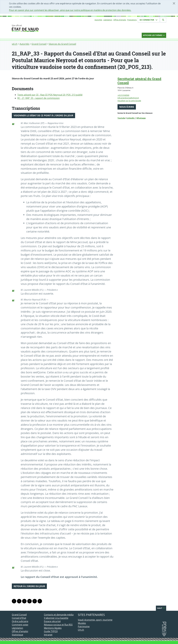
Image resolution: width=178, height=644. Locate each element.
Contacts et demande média (59, 615)
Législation (108, 20)
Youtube (121, 118)
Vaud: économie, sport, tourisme (95, 620)
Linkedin (131, 118)
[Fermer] (174, 3)
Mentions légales (53, 628)
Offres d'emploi (120, 20)
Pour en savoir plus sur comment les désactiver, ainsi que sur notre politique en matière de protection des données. (70, 10)
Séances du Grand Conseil (62, 44)
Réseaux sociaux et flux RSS (58, 625)
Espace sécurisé (52, 621)
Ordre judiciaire (20, 621)
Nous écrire (127, 107)
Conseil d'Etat (19, 618)
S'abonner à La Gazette (56, 618)
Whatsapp (141, 118)
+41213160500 (123, 95)
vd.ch (15, 44)
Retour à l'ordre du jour (29, 586)
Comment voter (20, 625)
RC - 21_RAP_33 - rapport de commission (39, 98)
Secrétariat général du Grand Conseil (139, 81)
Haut (161, 608)
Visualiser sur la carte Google (129, 101)
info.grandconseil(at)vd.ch (128, 98)
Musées (82, 623)
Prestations (132, 20)
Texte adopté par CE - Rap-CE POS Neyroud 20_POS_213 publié (50, 95)
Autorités (98, 20)
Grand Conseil (39, 44)
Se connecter (149, 20)
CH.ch (81, 630)
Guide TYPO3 (51, 631)
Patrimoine (84, 626)
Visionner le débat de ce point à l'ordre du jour (43, 115)
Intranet (48, 635)
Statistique (17, 635)
